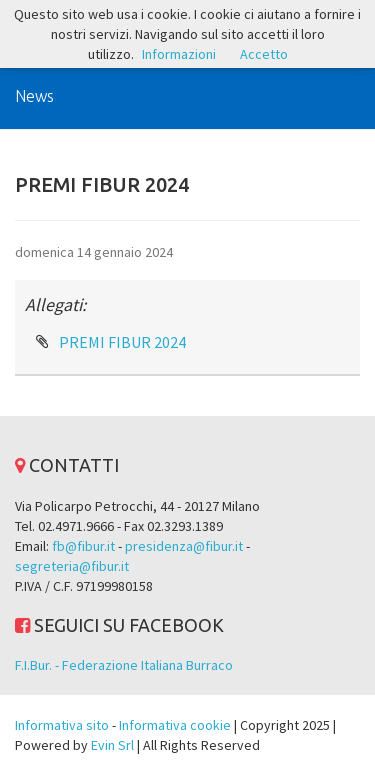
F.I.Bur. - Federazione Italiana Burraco (124, 665)
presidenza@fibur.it (184, 546)
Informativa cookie (175, 725)
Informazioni (179, 54)
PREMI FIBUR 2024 (122, 342)
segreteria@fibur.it (72, 566)
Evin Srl (112, 745)
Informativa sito (62, 725)
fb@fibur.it (83, 546)
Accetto (264, 54)
